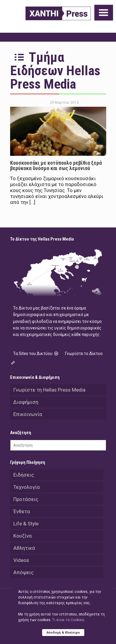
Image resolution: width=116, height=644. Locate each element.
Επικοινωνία (28, 414)
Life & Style (26, 524)
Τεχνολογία (27, 487)
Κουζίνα (23, 536)
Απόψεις (23, 572)
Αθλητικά (24, 548)
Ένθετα (22, 511)
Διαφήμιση (26, 402)
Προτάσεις (26, 499)
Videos (21, 560)
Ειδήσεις (24, 475)
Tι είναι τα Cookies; (68, 620)
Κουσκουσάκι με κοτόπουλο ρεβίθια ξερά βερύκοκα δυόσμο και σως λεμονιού (56, 165)
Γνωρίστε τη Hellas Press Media (49, 390)
